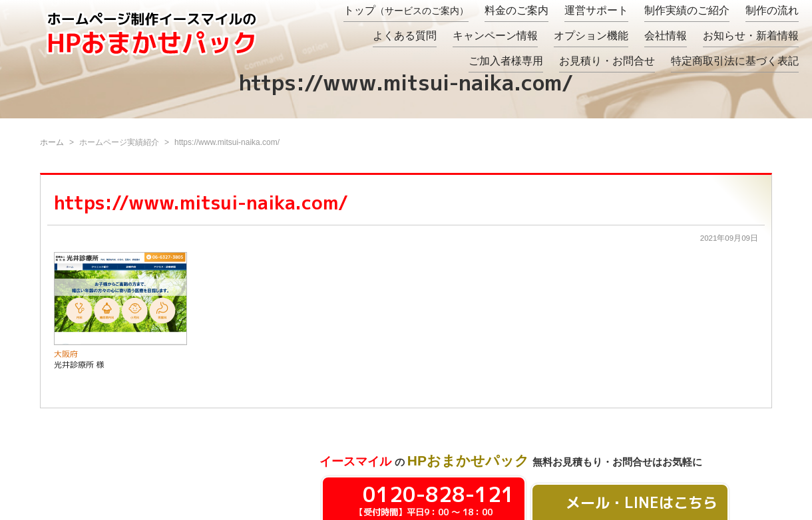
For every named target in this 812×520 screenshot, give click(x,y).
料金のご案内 (516, 10)
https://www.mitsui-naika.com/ (201, 202)
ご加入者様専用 (506, 61)
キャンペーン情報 (495, 36)
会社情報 (666, 36)
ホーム (52, 142)
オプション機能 (591, 36)
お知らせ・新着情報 (751, 36)
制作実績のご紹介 (687, 10)
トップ (406, 10)
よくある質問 (405, 36)
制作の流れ (772, 10)
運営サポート (596, 10)
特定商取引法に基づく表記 (735, 61)
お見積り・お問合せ (607, 61)
